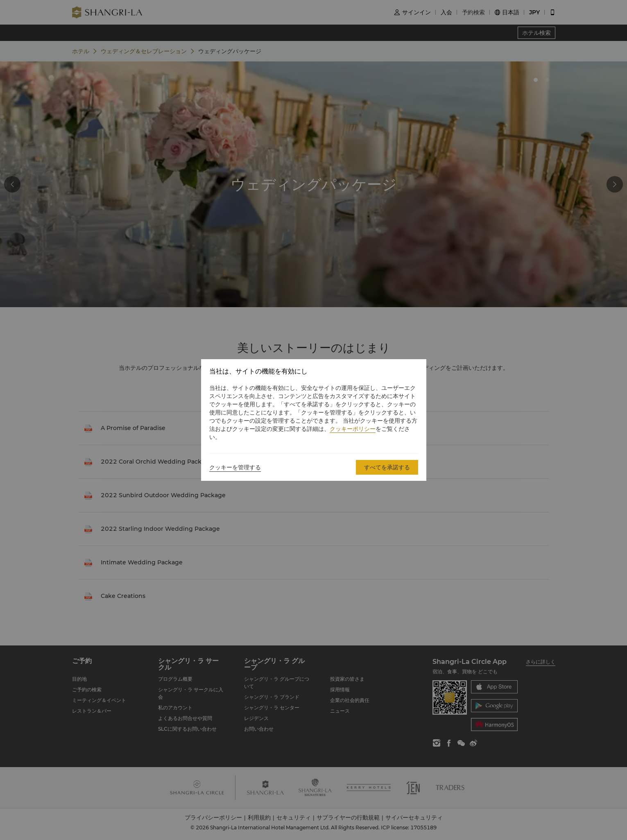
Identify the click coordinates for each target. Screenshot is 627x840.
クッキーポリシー (353, 429)
